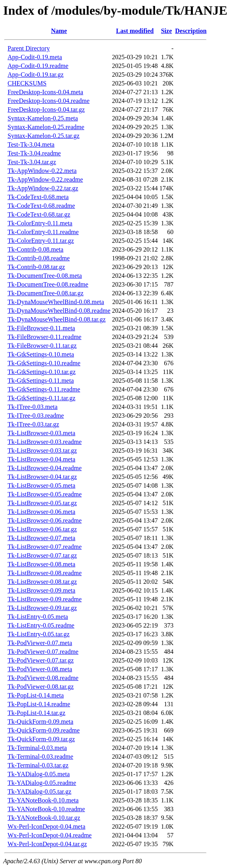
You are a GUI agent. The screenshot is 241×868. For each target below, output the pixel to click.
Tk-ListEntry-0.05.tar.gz (39, 634)
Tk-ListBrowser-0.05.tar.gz (42, 503)
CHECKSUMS (27, 83)
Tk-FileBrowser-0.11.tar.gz (42, 346)
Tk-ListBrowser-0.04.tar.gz (42, 477)
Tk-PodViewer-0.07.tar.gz (41, 660)
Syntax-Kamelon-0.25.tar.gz (44, 136)
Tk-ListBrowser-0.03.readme (45, 442)
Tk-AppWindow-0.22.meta (42, 171)
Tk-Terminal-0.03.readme (40, 757)
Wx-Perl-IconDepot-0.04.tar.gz (47, 844)
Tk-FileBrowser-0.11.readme (45, 337)
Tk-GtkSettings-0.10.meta (41, 354)
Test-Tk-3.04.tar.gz (32, 162)
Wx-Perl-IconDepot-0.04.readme (50, 835)
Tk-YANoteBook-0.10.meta (43, 800)
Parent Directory (29, 48)
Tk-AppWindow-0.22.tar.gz (43, 188)
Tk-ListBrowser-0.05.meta (41, 485)
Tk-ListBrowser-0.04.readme (45, 468)
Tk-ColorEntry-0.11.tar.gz (41, 241)
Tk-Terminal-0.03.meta (37, 748)
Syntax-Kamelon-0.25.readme (46, 127)
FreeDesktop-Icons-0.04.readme (49, 101)
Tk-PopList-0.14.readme (39, 704)
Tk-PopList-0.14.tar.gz (36, 713)
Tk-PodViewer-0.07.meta (40, 643)
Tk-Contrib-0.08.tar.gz (36, 267)
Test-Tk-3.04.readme (34, 153)
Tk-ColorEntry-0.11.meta (40, 223)
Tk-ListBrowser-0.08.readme (45, 573)
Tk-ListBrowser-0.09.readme (45, 599)
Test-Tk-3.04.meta (31, 144)
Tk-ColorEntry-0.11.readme (43, 232)
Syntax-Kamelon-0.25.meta (43, 118)
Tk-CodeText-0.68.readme (41, 206)
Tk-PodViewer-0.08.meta (40, 669)
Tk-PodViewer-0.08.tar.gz (41, 687)
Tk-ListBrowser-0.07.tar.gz (42, 555)
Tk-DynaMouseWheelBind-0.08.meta (56, 302)
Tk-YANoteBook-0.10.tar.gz (44, 818)
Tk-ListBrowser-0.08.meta (41, 564)
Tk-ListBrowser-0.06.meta (41, 512)
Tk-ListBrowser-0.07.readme (45, 547)
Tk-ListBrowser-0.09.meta (41, 590)
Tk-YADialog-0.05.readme (42, 783)
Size (167, 31)
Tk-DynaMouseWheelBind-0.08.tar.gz (57, 319)
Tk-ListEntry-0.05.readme (41, 625)
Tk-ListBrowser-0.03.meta (41, 433)
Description (191, 31)
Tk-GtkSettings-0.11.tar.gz (42, 398)
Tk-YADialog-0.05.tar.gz (39, 791)
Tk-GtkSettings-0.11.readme (44, 389)
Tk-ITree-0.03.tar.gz (33, 424)
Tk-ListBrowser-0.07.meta (41, 538)
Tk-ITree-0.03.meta (33, 407)
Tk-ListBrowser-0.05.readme (45, 494)
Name (59, 31)
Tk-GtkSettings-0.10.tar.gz (42, 372)
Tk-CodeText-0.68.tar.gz (39, 214)
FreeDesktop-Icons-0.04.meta (45, 92)
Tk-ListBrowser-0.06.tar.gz (42, 529)
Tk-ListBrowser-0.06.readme (45, 520)
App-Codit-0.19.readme (38, 66)
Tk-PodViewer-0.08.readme (43, 678)
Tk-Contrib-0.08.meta (35, 249)
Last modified (135, 31)
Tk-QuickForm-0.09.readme (44, 730)
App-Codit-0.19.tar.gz (36, 75)
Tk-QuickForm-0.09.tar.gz (41, 739)
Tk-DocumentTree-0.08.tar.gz (46, 293)
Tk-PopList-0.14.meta (36, 695)
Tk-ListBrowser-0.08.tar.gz (42, 582)
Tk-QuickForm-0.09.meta (40, 722)
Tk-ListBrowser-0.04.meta (41, 459)
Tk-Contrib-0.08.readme (39, 258)
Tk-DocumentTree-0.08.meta (45, 276)
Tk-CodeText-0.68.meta (38, 197)
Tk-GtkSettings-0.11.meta (41, 381)
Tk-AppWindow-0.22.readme (45, 179)
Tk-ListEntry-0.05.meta (38, 617)
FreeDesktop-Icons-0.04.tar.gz (46, 109)
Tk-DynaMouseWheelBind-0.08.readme (59, 311)
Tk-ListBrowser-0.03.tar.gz (42, 450)
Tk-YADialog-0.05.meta (39, 774)
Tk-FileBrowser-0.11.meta (41, 328)
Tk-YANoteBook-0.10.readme (46, 809)
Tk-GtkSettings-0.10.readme (44, 363)
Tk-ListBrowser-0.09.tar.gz (42, 608)
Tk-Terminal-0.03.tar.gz (38, 765)
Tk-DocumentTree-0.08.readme (48, 284)
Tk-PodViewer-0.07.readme (43, 652)
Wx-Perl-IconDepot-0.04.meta (46, 826)
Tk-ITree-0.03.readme (36, 416)
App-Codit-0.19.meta (35, 57)
